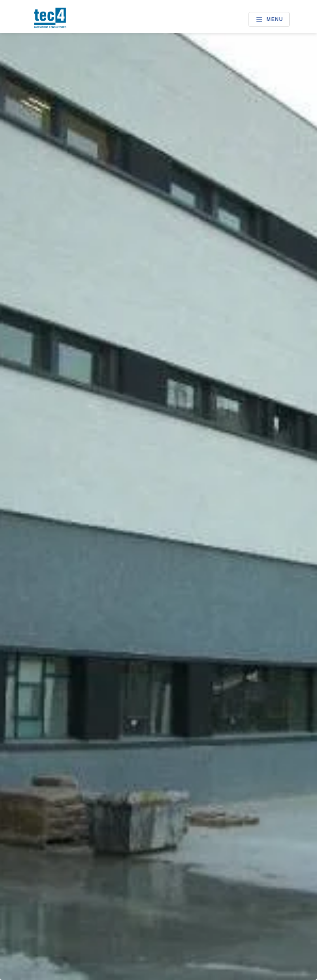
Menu (269, 19)
